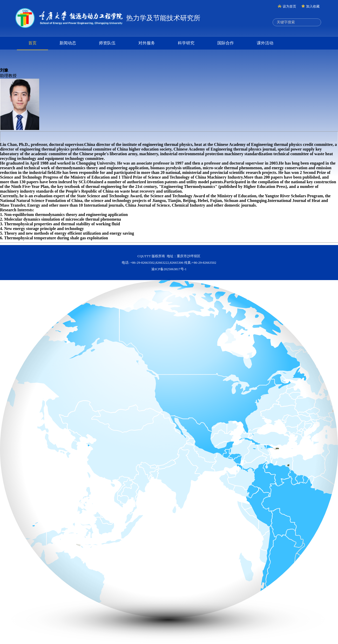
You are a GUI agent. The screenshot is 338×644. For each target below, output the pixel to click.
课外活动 (265, 43)
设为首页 (287, 6)
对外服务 (147, 43)
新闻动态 (68, 43)
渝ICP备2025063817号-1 (169, 269)
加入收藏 (310, 6)
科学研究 (186, 43)
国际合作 (226, 43)
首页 (32, 43)
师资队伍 (107, 43)
